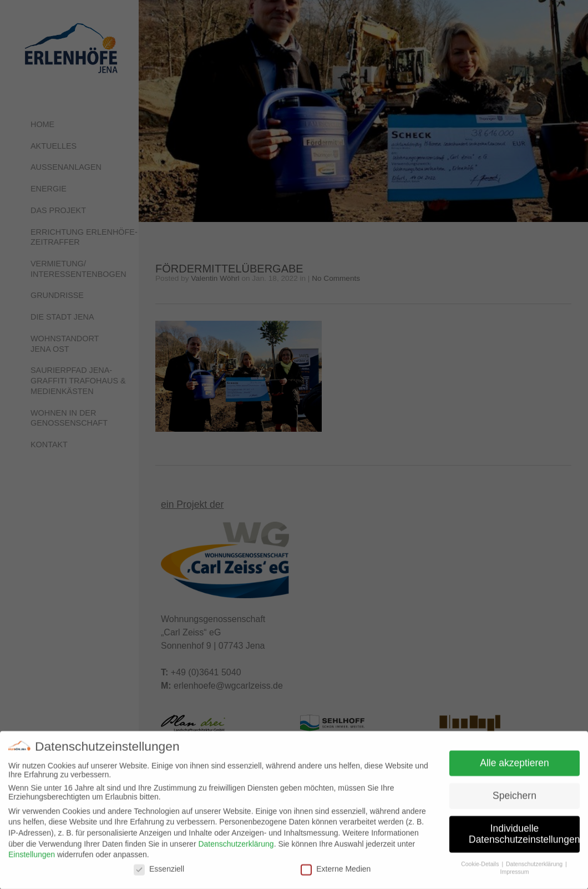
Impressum (515, 876)
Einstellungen (32, 858)
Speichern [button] (514, 800)
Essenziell (159, 873)
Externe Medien (336, 873)
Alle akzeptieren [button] (514, 767)
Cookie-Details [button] (481, 868)
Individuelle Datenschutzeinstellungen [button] (524, 839)
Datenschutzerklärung (236, 848)
